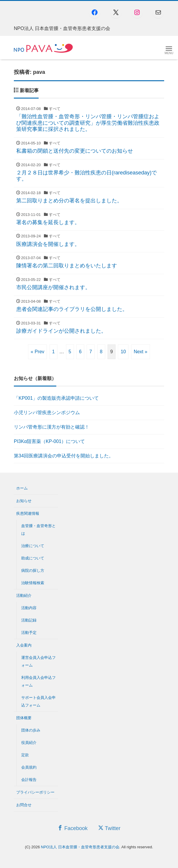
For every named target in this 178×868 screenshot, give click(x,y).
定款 (25, 755)
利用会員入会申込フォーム (38, 681)
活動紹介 (24, 595)
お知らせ (24, 501)
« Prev (37, 352)
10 (123, 352)
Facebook (72, 828)
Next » (141, 352)
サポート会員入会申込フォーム (38, 701)
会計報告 (29, 780)
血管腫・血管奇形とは (38, 530)
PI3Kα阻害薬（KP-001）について (49, 441)
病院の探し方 (33, 570)
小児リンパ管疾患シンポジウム (47, 413)
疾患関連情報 (28, 513)
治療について (33, 546)
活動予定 (29, 633)
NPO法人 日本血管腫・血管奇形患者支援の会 (80, 847)
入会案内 (24, 645)
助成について (33, 558)
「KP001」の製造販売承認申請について (56, 398)
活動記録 (29, 620)
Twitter (109, 828)
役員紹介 (29, 743)
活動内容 (29, 608)
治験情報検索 (33, 583)
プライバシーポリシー (35, 792)
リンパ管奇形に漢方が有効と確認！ (52, 427)
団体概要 (24, 718)
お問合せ (24, 805)
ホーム (22, 488)
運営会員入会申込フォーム (38, 661)
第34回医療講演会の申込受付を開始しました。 (64, 456)
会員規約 (29, 767)
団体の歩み (31, 730)
